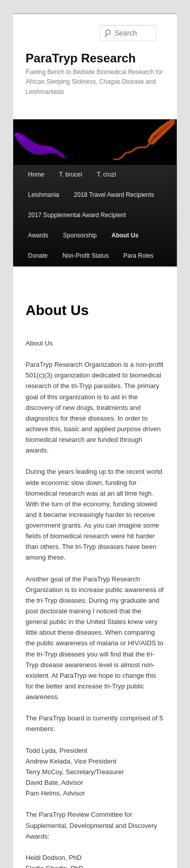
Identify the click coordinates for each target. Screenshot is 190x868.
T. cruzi (106, 175)
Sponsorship (80, 235)
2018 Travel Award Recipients (114, 195)
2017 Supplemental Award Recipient (77, 215)
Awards (38, 235)
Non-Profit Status (85, 256)
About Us (125, 235)
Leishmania (43, 195)
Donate (38, 256)
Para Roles (139, 256)
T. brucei (70, 175)
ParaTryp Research (81, 58)
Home (36, 175)
